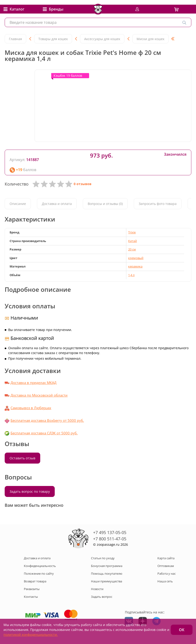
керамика (135, 266)
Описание (18, 204)
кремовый (136, 258)
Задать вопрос (102, 597)
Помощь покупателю (107, 574)
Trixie (132, 232)
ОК (182, 630)
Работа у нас (167, 574)
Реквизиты (32, 589)
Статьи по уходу (103, 558)
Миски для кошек (151, 39)
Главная (15, 39)
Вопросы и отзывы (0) (105, 204)
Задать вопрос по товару (30, 491)
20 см (132, 249)
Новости (97, 589)
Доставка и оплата (57, 204)
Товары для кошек (53, 39)
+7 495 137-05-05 (110, 532)
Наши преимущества (107, 581)
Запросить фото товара (158, 204)
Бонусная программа (107, 566)
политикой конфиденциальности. (31, 635)
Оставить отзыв (22, 458)
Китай (132, 241)
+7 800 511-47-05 (110, 539)
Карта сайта (166, 558)
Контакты (31, 597)
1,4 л (131, 275)
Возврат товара (35, 581)
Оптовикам (166, 566)
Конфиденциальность (40, 566)
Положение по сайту (39, 574)
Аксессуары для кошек (102, 39)
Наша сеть (165, 581)
